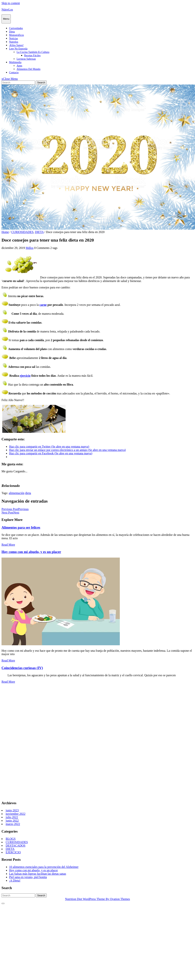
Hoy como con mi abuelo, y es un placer (31, 552)
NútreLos (7, 10)
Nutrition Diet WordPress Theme (97, 899)
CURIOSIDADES (22, 232)
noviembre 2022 (15, 814)
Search (41, 83)
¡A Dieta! (15, 880)
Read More (8, 545)
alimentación (17, 493)
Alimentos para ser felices (21, 527)
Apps (19, 66)
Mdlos (30, 248)
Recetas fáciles (32, 55)
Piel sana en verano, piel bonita (28, 877)
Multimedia (15, 62)
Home (5, 232)
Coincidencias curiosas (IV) (22, 668)
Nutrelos (14, 42)
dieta (28, 493)
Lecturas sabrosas (26, 59)
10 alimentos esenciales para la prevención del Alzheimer (44, 867)
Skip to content (11, 3)
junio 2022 (12, 821)
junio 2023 (12, 810)
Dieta (12, 32)
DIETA (39, 232)
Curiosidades (16, 28)
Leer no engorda (18, 49)
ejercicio (25, 376)
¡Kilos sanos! (16, 45)
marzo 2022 (13, 824)
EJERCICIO (13, 852)
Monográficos (17, 35)
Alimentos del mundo (29, 69)
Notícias (14, 38)
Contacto (14, 72)
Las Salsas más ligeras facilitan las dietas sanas (38, 874)
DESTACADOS (16, 846)
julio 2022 (12, 817)
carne (43, 305)
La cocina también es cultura (33, 52)
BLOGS (11, 839)
